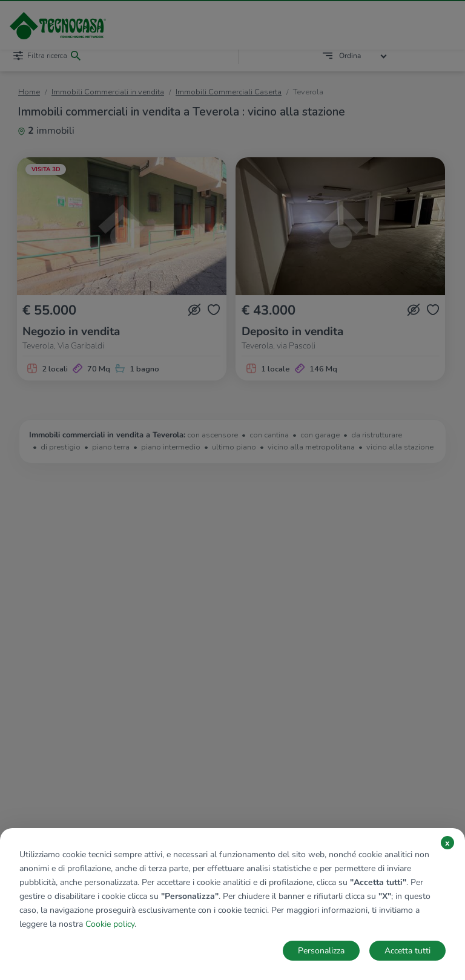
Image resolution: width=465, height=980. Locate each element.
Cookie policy (110, 924)
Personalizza (321, 951)
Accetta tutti (407, 951)
